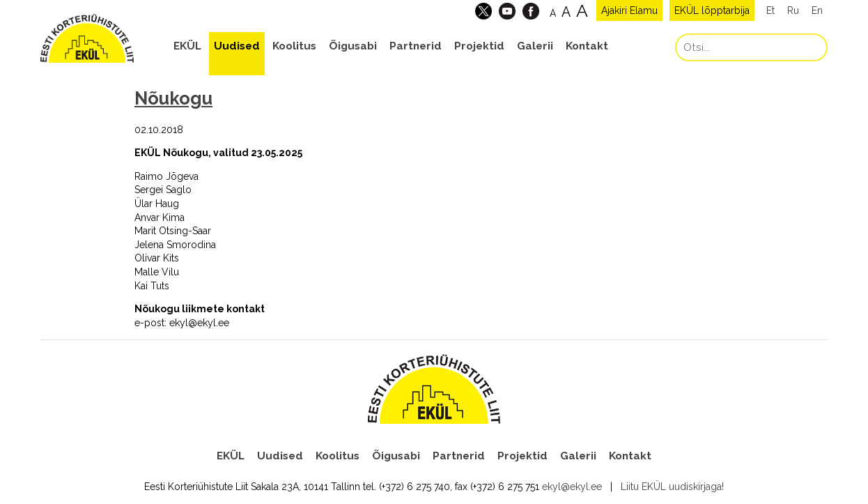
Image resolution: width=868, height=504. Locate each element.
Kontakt (587, 46)
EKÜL (187, 46)
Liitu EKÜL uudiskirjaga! (672, 487)
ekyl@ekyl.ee (572, 487)
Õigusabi (353, 46)
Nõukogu (173, 98)
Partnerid (416, 46)
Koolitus (294, 46)
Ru (793, 10)
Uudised (237, 46)
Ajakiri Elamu (629, 10)
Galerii (535, 46)
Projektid (479, 46)
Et (770, 10)
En (817, 10)
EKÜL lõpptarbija (712, 10)
